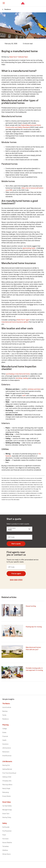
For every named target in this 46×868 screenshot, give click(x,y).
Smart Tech (6, 814)
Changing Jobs (7, 781)
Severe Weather (7, 843)
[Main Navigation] (4, 3)
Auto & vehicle (7, 707)
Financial (5, 736)
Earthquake (6, 827)
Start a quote (16, 544)
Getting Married (7, 769)
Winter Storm (7, 854)
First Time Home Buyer (9, 773)
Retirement (6, 752)
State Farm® (19, 57)
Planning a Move (7, 785)
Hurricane (5, 839)
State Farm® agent (23, 320)
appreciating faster (29, 248)
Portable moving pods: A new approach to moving (34, 669)
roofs (24, 396)
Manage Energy (7, 810)
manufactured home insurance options (15, 322)
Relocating (6, 792)
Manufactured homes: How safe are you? (33, 648)
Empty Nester (7, 796)
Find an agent (16, 574)
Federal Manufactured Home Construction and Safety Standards (23, 126)
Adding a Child (7, 777)
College (5, 729)
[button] (44, 3)
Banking (5, 711)
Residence (6, 719)
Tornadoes (6, 846)
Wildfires (5, 850)
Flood (4, 835)
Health (4, 740)
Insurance (5, 744)
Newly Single (6, 789)
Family (4, 715)
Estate (4, 733)
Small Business (7, 756)
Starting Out (6, 765)
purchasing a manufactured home (18, 374)
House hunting (31, 606)
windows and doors (34, 389)
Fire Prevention (7, 831)
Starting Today (7, 817)
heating (25, 378)
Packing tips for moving (34, 627)
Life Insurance (7, 748)
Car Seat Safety (7, 806)
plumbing (19, 378)
